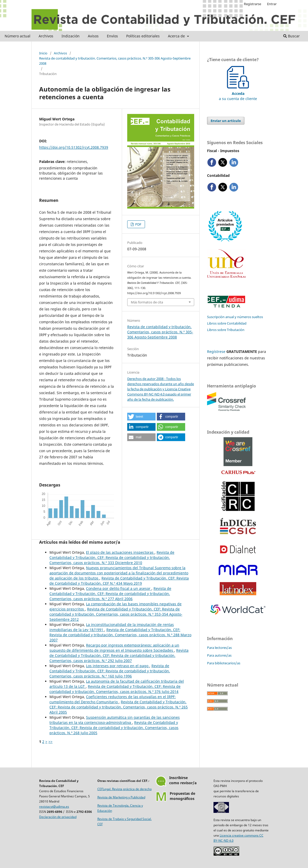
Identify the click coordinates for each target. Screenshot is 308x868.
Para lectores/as (219, 648)
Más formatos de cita (147, 302)
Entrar (272, 4)
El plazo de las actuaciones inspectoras (120, 552)
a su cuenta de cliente (238, 93)
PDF (138, 224)
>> (50, 742)
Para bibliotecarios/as (224, 663)
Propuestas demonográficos (182, 796)
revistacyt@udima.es (54, 807)
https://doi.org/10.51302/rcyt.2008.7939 (74, 147)
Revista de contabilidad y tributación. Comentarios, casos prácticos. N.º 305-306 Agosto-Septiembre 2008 (115, 61)
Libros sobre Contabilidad (227, 323)
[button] (141, 417)
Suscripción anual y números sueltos (235, 317)
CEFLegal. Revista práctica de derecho (125, 789)
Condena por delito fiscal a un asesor (119, 588)
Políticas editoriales (143, 36)
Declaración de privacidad (58, 817)
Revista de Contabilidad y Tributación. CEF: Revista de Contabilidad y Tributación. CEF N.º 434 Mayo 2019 (119, 581)
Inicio (43, 53)
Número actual (18, 36)
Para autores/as (219, 655)
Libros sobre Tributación (226, 330)
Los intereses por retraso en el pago (118, 666)
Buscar (292, 36)
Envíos (112, 36)
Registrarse (253, 4)
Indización (71, 36)
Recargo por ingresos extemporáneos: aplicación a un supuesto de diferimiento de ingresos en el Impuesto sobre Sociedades (114, 648)
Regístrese (216, 352)
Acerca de (177, 36)
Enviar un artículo (226, 121)
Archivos (46, 36)
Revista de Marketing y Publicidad (121, 797)
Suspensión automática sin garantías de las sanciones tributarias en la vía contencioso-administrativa (115, 720)
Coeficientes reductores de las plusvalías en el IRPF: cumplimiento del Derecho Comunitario (113, 699)
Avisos (93, 36)
